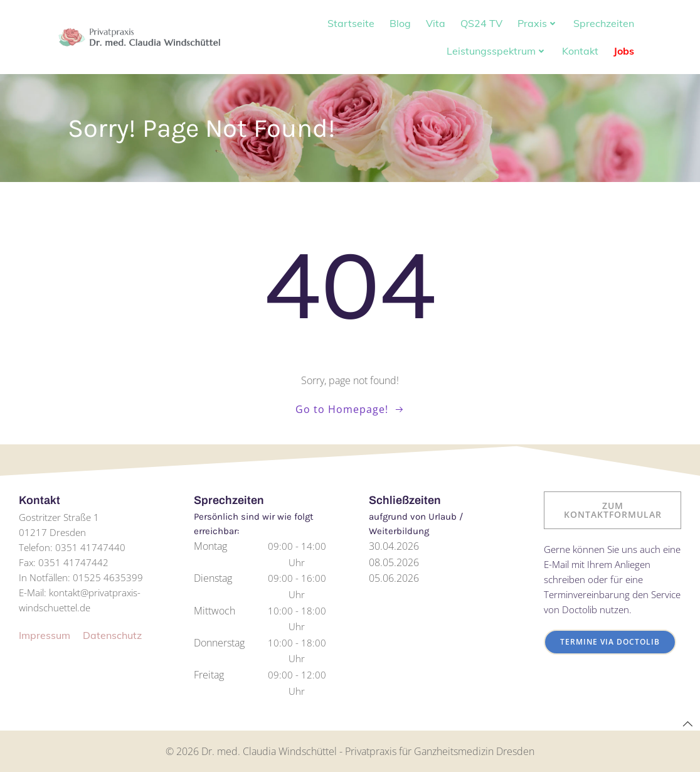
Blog (400, 23)
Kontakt (580, 51)
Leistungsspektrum (497, 51)
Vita (436, 23)
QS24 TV (481, 23)
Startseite (351, 23)
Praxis (538, 23)
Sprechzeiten (604, 23)
